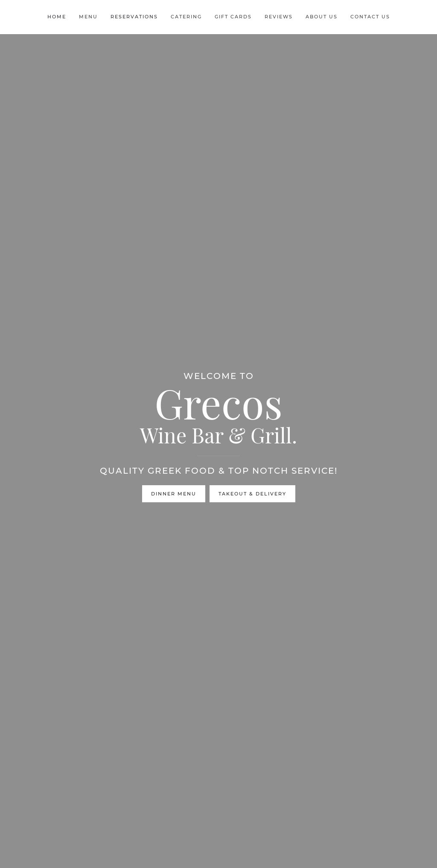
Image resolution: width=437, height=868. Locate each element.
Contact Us (370, 17)
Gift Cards (233, 17)
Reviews (279, 17)
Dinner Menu (174, 494)
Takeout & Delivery (252, 494)
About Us (322, 17)
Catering (186, 17)
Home (57, 17)
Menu (88, 17)
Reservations (134, 17)
